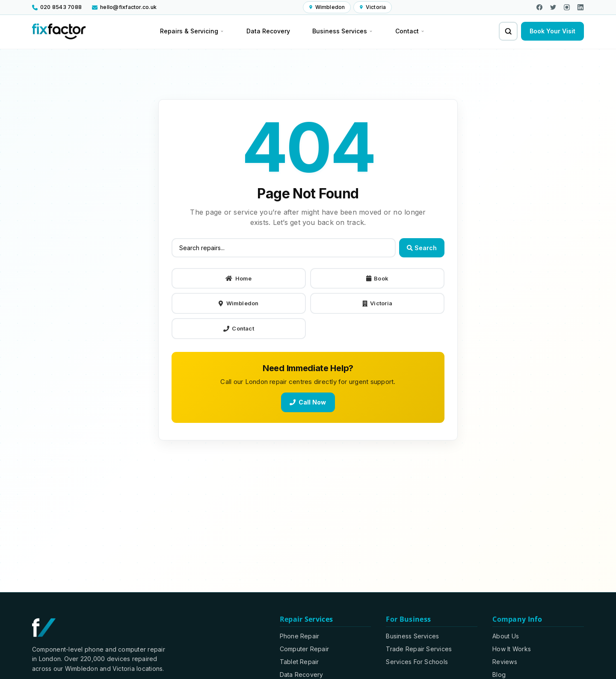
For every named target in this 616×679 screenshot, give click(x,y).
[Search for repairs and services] (508, 31)
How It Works (512, 649)
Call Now (308, 402)
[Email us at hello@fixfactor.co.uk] (124, 7)
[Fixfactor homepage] (59, 31)
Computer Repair (305, 649)
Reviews (505, 662)
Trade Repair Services (419, 649)
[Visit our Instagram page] (567, 7)
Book (377, 278)
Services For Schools (417, 662)
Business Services (412, 636)
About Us (506, 636)
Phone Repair (300, 636)
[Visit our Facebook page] (539, 7)
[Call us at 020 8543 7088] (59, 7)
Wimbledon (238, 304)
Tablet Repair (299, 662)
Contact (239, 328)
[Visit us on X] (553, 7)
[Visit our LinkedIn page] (580, 7)
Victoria (377, 304)
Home (238, 278)
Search (422, 248)
